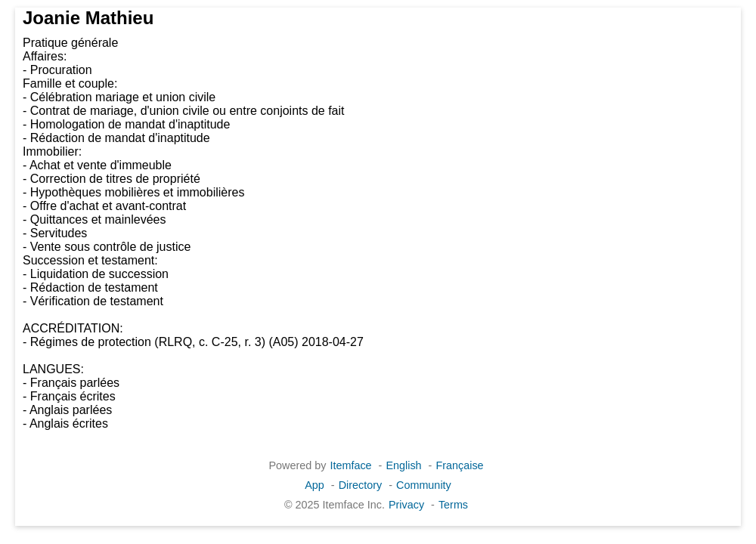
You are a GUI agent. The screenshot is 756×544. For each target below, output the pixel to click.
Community (424, 485)
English (403, 465)
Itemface (350, 465)
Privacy (406, 505)
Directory (361, 485)
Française (459, 465)
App (314, 485)
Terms (453, 505)
